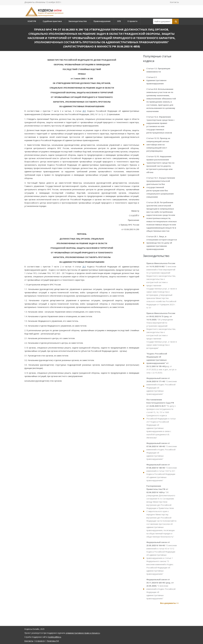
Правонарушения (102, 21)
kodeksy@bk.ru (55, 637)
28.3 (84, 111)
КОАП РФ (32, 21)
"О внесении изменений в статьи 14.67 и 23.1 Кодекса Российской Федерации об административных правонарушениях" (162, 472)
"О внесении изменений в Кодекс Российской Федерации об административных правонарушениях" (162, 386)
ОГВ (119, 21)
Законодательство (78, 21)
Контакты (174, 2)
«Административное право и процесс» (83, 633)
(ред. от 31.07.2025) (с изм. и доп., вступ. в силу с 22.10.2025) (161, 363)
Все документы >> (169, 603)
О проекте (132, 21)
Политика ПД (53, 641)
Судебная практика (52, 21)
